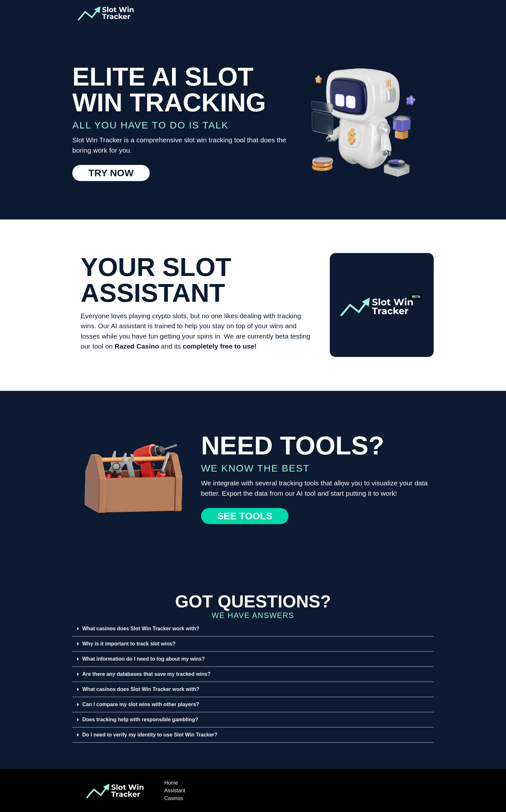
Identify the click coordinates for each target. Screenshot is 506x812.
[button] (253, 629)
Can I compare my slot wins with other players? (141, 704)
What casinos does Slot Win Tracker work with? (141, 629)
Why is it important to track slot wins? (129, 644)
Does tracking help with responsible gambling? (140, 720)
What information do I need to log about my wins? (144, 659)
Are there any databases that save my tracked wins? (147, 674)
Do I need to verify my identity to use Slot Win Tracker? (150, 735)
